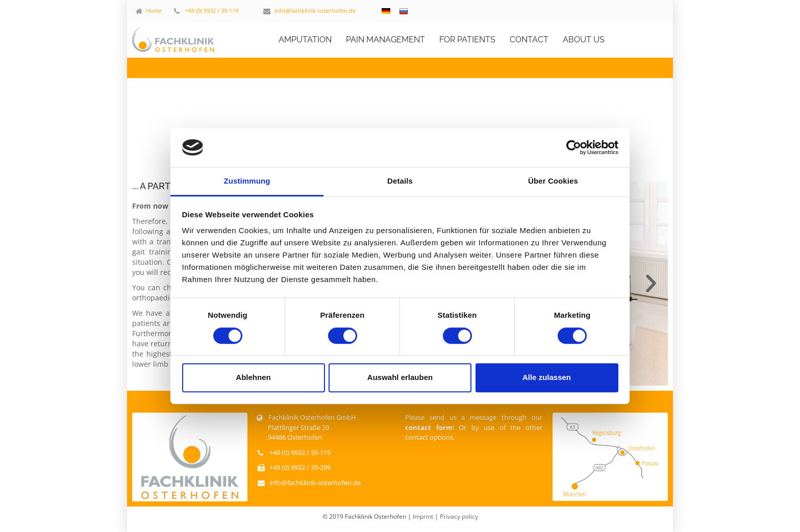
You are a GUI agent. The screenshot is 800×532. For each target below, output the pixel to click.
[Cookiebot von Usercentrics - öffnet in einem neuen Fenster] (574, 147)
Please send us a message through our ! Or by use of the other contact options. (474, 427)
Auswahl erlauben (400, 377)
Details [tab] (400, 181)
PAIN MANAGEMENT (385, 40)
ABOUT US (584, 40)
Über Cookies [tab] (553, 181)
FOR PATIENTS (467, 40)
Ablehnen (253, 377)
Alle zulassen (547, 377)
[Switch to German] (386, 11)
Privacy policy (459, 516)
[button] (651, 284)
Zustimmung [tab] (247, 181)
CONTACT (529, 40)
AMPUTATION (305, 40)
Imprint (424, 516)
